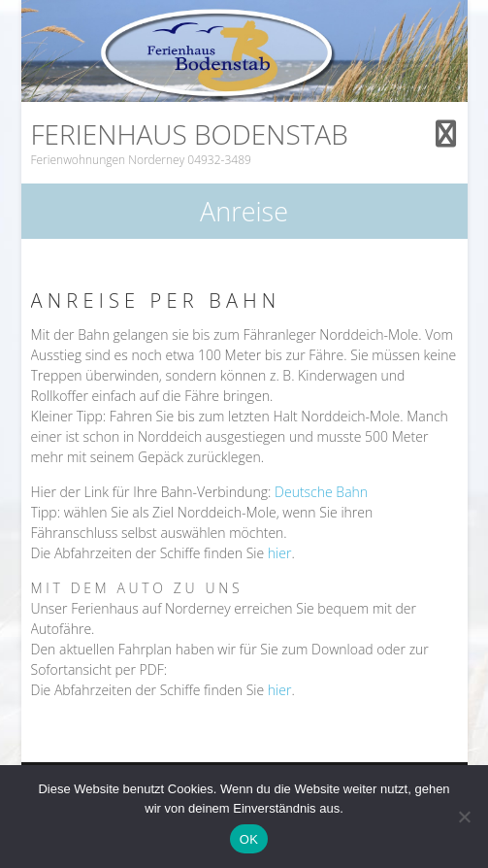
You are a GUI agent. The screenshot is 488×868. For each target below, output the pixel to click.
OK (249, 839)
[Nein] (464, 817)
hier (280, 553)
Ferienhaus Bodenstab (190, 134)
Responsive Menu (446, 134)
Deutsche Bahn (321, 492)
